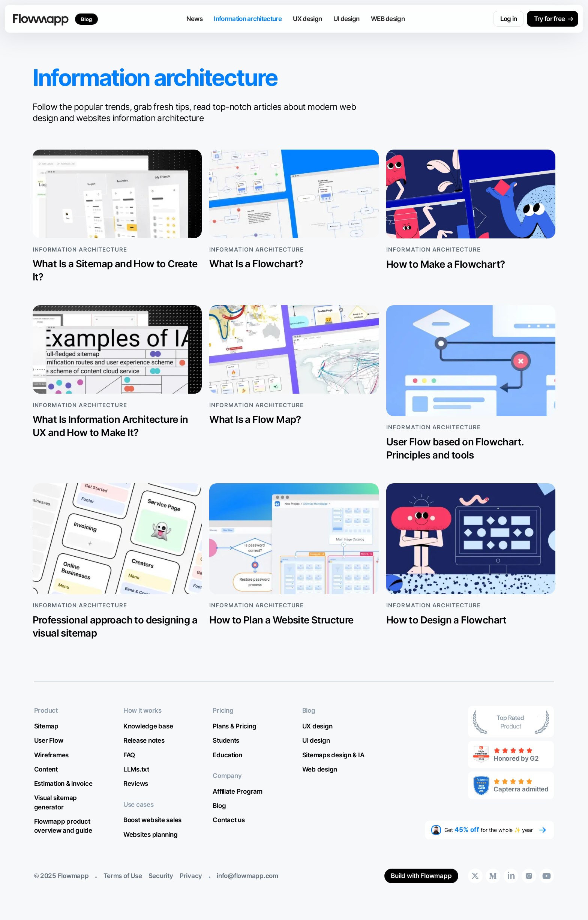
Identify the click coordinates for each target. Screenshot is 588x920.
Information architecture (247, 19)
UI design (346, 19)
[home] (41, 19)
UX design (307, 19)
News (194, 19)
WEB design (388, 19)
